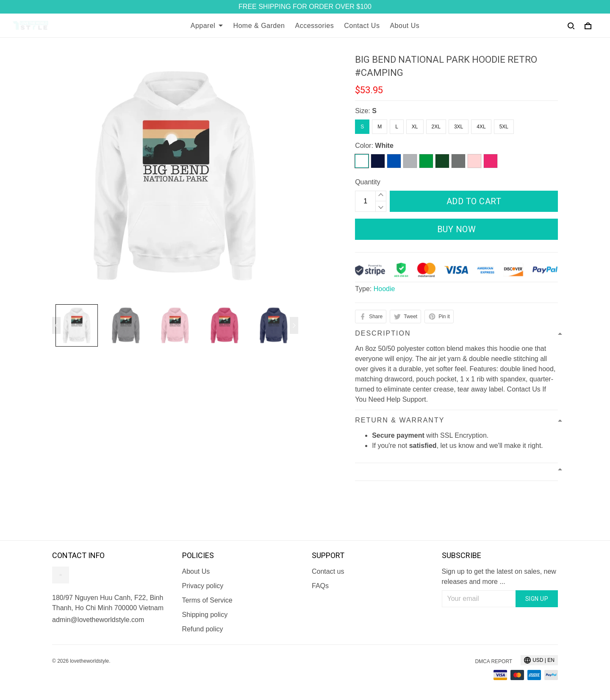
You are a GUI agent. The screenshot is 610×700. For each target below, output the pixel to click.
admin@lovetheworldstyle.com (98, 620)
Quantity (368, 182)
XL (415, 127)
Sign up (537, 599)
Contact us (328, 571)
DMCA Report (494, 661)
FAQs (320, 586)
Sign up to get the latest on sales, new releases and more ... (499, 576)
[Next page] (294, 325)
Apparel (207, 26)
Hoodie (384, 289)
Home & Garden (259, 26)
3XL (459, 127)
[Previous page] (56, 325)
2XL (436, 127)
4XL (481, 127)
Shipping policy (205, 615)
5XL (504, 127)
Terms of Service (207, 600)
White (384, 146)
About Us (405, 26)
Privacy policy (203, 586)
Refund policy (203, 629)
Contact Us (362, 26)
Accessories (315, 26)
